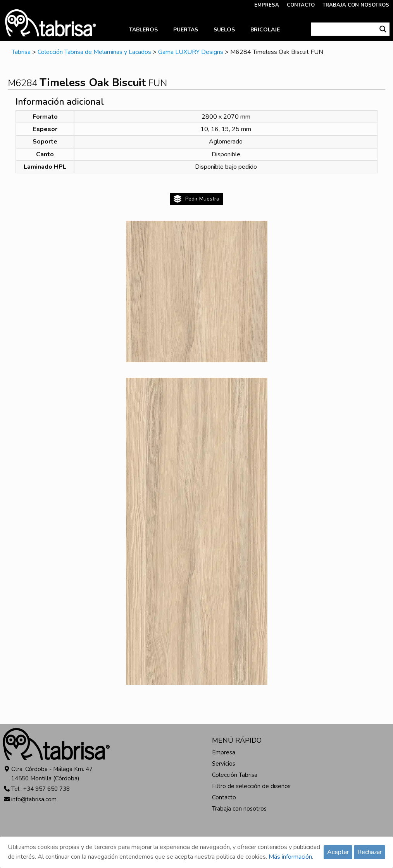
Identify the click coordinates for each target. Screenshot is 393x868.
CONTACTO (301, 5)
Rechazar (370, 852)
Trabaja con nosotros (239, 809)
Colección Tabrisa (235, 775)
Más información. (291, 857)
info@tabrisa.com (34, 799)
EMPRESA (267, 5)
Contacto (224, 797)
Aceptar (338, 852)
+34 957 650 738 (47, 789)
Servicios (224, 764)
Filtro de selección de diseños (251, 786)
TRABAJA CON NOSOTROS (356, 5)
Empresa (224, 752)
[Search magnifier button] (383, 29)
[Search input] (344, 29)
